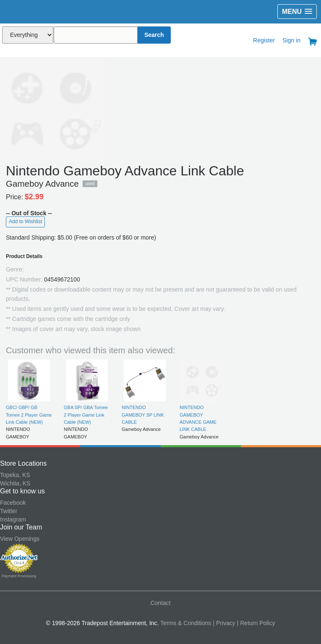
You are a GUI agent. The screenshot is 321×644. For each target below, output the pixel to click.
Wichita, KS (15, 483)
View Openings (20, 539)
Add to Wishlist (25, 222)
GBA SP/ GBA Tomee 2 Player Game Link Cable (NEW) (86, 415)
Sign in (291, 40)
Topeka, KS (15, 475)
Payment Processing (19, 576)
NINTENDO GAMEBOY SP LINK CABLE (143, 415)
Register (264, 40)
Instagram (13, 519)
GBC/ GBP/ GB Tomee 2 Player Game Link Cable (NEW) (29, 415)
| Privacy (224, 623)
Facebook (13, 503)
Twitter (9, 511)
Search (154, 35)
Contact (160, 603)
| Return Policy (256, 623)
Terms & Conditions (186, 623)
